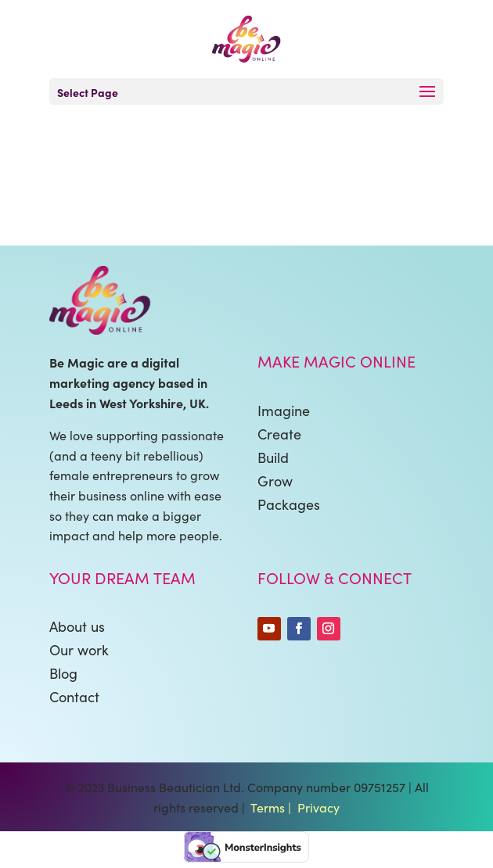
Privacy (318, 807)
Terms (268, 807)
